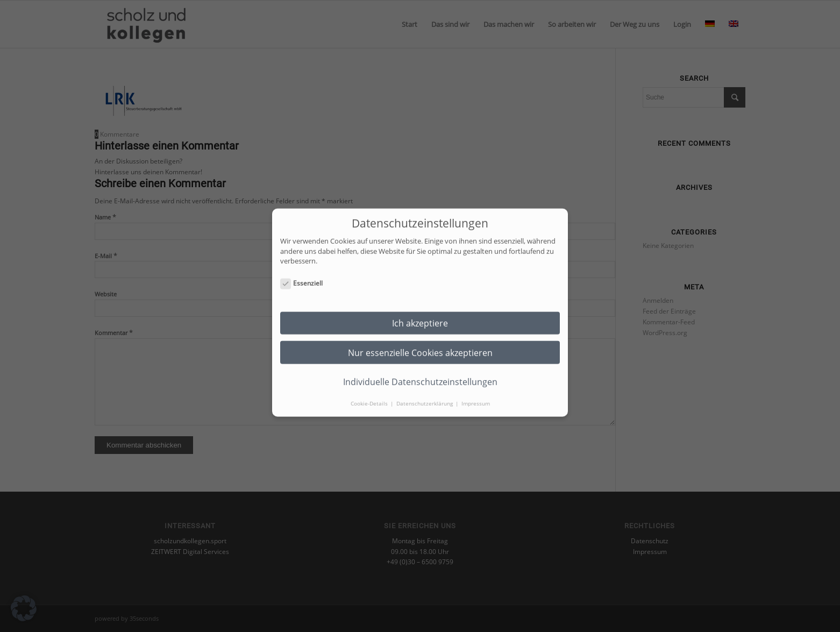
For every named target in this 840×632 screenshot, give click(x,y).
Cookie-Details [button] (370, 396)
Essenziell (301, 276)
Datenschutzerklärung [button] (425, 396)
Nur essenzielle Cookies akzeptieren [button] (420, 345)
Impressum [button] (476, 396)
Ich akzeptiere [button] (420, 316)
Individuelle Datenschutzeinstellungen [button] (420, 374)
